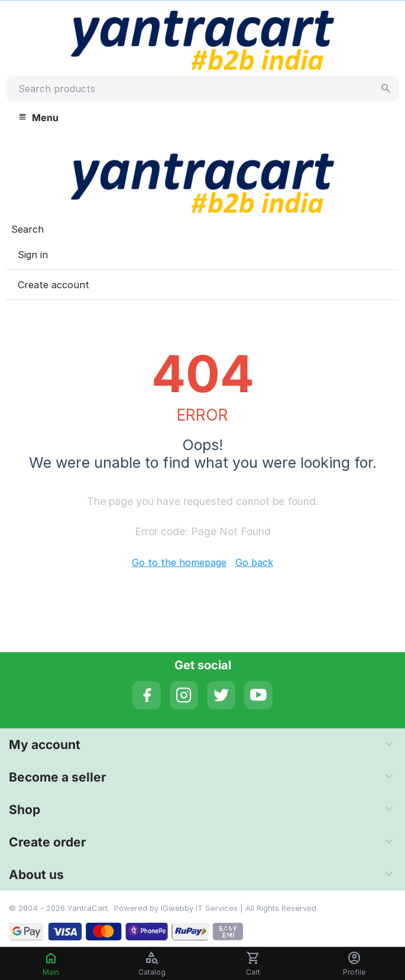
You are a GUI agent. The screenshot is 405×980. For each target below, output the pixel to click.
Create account (54, 285)
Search (27, 229)
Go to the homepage (179, 562)
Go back (254, 562)
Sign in (33, 255)
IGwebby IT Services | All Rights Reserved (239, 908)
